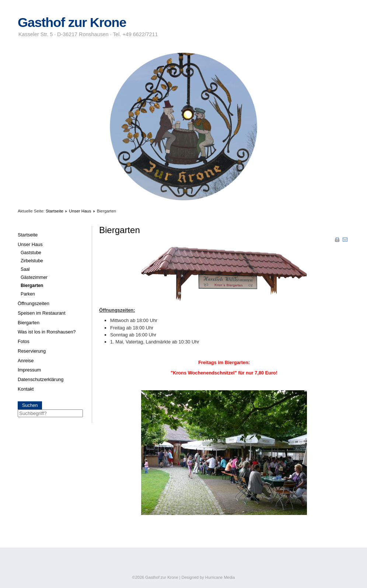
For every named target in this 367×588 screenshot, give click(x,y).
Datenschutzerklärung (41, 379)
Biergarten (32, 286)
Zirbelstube (32, 261)
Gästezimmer (34, 277)
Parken (28, 294)
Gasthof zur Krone (72, 23)
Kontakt (26, 389)
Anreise (26, 361)
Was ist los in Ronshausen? (47, 332)
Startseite (55, 211)
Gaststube (31, 253)
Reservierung (32, 351)
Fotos (24, 341)
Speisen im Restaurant (41, 313)
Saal (25, 269)
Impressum (29, 370)
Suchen (30, 405)
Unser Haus (80, 211)
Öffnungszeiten (34, 303)
